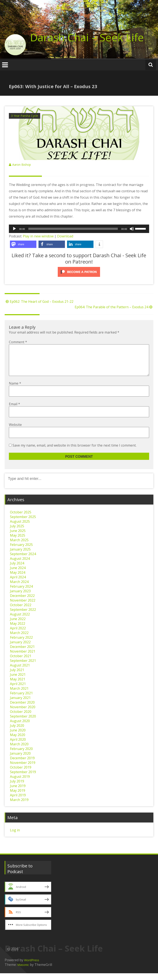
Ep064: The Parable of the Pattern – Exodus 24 (114, 307)
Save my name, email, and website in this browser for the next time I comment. (74, 452)
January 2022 (20, 649)
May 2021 (18, 686)
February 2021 (21, 700)
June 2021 (18, 681)
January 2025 (20, 556)
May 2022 (18, 630)
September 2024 (23, 561)
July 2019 (17, 788)
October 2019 (21, 774)
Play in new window (38, 236)
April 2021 (18, 691)
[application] (79, 229)
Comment (18, 342)
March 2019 (19, 806)
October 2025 (21, 519)
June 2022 (18, 626)
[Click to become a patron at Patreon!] (79, 272)
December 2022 (22, 602)
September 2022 (23, 616)
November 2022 (23, 607)
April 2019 (18, 802)
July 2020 (17, 732)
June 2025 (18, 537)
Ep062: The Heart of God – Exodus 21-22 (39, 302)
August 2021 (20, 672)
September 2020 (23, 723)
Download (65, 236)
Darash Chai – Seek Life (87, 37)
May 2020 (18, 742)
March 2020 (19, 751)
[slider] (73, 229)
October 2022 (21, 612)
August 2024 (20, 565)
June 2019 (18, 793)
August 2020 (20, 728)
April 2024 (18, 584)
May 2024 (18, 579)
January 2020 (20, 760)
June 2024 (18, 575)
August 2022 (20, 621)
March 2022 (19, 639)
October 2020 (21, 718)
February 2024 (21, 593)
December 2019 (22, 765)
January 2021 (20, 704)
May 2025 (18, 542)
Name (15, 390)
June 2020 (18, 737)
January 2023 (20, 598)
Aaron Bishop (22, 165)
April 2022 (18, 635)
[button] (23, 244)
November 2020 (23, 714)
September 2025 (23, 524)
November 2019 (23, 769)
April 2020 (18, 746)
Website (15, 431)
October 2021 (21, 663)
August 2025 (20, 528)
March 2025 (19, 547)
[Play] (14, 229)
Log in (15, 837)
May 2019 (18, 797)
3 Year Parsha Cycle (25, 116)
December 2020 (22, 709)
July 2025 (17, 533)
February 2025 (21, 551)
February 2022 (21, 644)
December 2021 (22, 653)
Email (14, 411)
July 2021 (17, 677)
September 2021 (23, 667)
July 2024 (17, 570)
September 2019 (23, 779)
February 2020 (21, 755)
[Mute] (132, 229)
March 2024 (19, 588)
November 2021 (23, 658)
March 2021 (19, 695)
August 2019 (20, 783)
